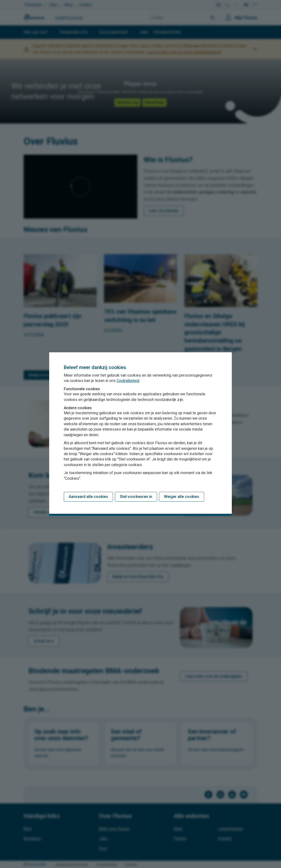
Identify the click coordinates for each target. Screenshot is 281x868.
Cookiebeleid (128, 381)
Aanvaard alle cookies (88, 497)
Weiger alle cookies (182, 497)
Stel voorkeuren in (136, 497)
